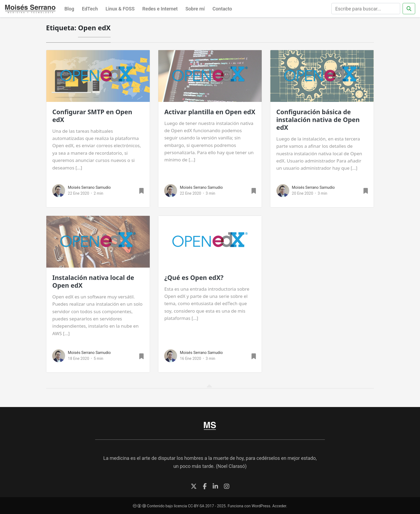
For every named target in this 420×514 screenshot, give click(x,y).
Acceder (279, 506)
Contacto (222, 9)
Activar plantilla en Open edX (210, 112)
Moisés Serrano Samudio (89, 188)
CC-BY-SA (196, 506)
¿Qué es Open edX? (194, 278)
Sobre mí (195, 9)
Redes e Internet (160, 9)
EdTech (90, 9)
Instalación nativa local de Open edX (93, 281)
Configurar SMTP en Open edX (92, 116)
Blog (69, 9)
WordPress (261, 506)
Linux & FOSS (120, 9)
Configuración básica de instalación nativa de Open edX (318, 120)
